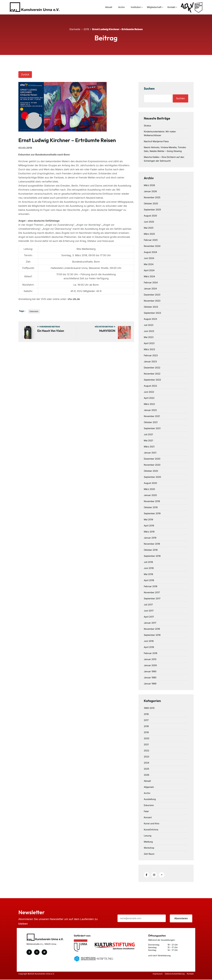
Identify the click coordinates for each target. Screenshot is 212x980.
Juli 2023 (149, 325)
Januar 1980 (150, 678)
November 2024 (152, 246)
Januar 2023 (150, 362)
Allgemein (149, 787)
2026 (147, 775)
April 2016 (149, 647)
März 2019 (149, 532)
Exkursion (34, 312)
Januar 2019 (150, 538)
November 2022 (152, 374)
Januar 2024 (150, 289)
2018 (146, 726)
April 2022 (149, 398)
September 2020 (152, 477)
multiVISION (107, 331)
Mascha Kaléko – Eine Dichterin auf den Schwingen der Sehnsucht (164, 159)
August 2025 (150, 216)
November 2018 (152, 544)
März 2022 (149, 404)
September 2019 (152, 513)
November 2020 (152, 465)
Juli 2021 (148, 434)
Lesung (148, 836)
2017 (146, 720)
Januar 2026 (150, 191)
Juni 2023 (149, 331)
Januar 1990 (150, 671)
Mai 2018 (148, 574)
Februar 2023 (151, 355)
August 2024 (150, 252)
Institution (132, 7)
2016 (146, 714)
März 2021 (149, 447)
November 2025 (152, 197)
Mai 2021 (148, 441)
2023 (147, 757)
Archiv (118, 7)
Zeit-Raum (149, 854)
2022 (146, 751)
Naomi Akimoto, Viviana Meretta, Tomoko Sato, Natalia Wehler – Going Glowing (165, 149)
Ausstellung (150, 799)
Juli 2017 (148, 605)
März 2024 (149, 276)
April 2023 (149, 343)
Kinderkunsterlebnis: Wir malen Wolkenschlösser (160, 133)
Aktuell (105, 7)
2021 (146, 744)
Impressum (157, 974)
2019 (86, 29)
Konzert (148, 817)
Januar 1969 (150, 684)
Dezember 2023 (152, 295)
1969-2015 (149, 708)
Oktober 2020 (151, 471)
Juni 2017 (149, 611)
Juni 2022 (149, 392)
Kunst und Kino (152, 823)
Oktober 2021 (151, 422)
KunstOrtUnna (151, 830)
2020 (147, 738)
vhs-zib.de (74, 299)
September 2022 (152, 380)
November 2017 (152, 592)
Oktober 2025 (151, 204)
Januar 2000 (150, 665)
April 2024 (149, 270)
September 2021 (152, 428)
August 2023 (150, 319)
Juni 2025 (149, 222)
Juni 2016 (149, 641)
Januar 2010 (150, 659)
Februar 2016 (151, 653)
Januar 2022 (150, 410)
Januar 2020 (150, 495)
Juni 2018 (149, 568)
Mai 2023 (149, 337)
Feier (146, 811)
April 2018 (149, 580)
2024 (147, 763)
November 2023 (152, 301)
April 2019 (149, 526)
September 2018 (152, 556)
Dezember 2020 (152, 459)
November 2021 (152, 416)
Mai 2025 (149, 228)
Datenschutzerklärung (174, 974)
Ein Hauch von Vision (51, 331)
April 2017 (149, 617)
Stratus (148, 126)
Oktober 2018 (151, 550)
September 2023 (152, 313)
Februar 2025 (151, 240)
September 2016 (152, 635)
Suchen (149, 88)
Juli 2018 (148, 562)
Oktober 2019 (151, 507)
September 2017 (152, 599)
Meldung (148, 842)
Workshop (149, 848)
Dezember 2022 (152, 368)
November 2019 (152, 501)
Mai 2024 (149, 264)
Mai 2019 (148, 520)
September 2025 (152, 210)
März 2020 (149, 489)
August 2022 (150, 386)
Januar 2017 (150, 623)
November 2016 (152, 629)
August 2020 (150, 483)
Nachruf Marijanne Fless (156, 141)
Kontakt (168, 7)
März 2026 (149, 185)
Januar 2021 (150, 453)
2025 (146, 769)
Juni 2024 (149, 258)
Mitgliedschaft (151, 7)
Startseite (75, 29)
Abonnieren (181, 919)
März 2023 (149, 349)
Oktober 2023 (151, 307)
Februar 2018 (151, 586)
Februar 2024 (151, 283)
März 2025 (149, 234)
